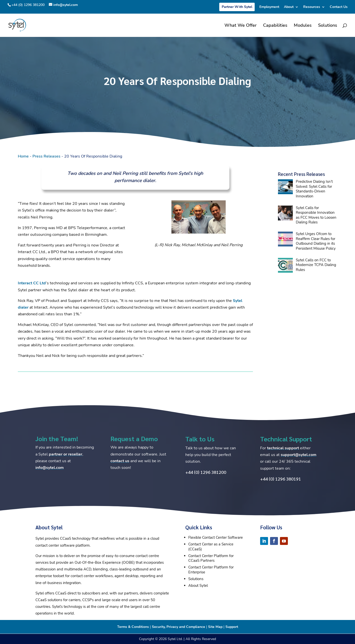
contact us (120, 461)
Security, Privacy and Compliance (178, 627)
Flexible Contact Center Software (216, 537)
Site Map (215, 627)
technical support (283, 448)
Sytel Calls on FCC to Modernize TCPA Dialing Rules (316, 265)
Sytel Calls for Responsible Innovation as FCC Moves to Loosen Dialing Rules (316, 215)
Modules (303, 26)
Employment (269, 7)
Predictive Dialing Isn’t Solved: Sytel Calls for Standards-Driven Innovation (314, 189)
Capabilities (275, 26)
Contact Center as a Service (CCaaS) (211, 547)
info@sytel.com (50, 468)
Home (23, 156)
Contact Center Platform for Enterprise (211, 570)
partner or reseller (66, 454)
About (289, 7)
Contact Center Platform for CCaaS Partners (211, 558)
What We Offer (241, 26)
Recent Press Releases (301, 174)
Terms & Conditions (133, 627)
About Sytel (198, 586)
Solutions (328, 26)
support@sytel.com (299, 455)
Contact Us (339, 7)
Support (232, 627)
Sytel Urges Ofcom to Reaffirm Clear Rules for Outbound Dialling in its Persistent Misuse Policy (316, 241)
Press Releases (46, 156)
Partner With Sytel (237, 7)
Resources (312, 7)
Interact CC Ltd (32, 283)
